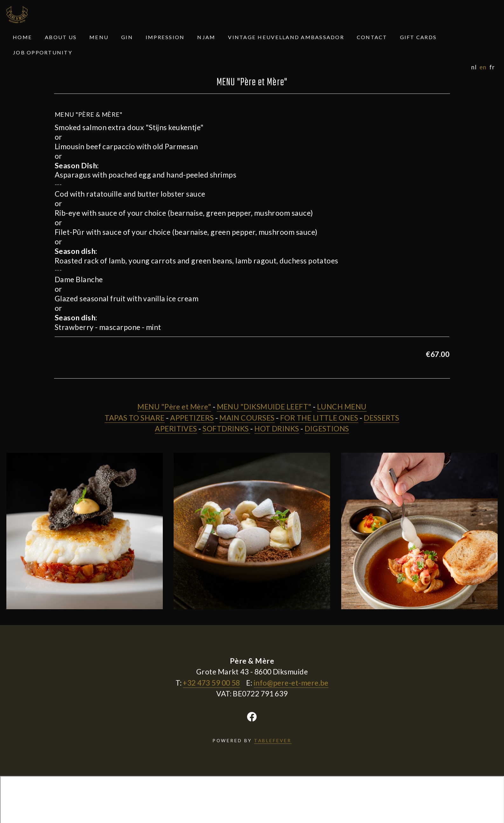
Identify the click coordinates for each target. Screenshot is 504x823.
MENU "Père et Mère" (174, 407)
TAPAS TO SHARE (135, 418)
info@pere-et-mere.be (291, 683)
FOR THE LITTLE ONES (319, 418)
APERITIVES (176, 429)
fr (492, 67)
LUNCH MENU (342, 407)
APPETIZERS (192, 418)
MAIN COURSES (247, 418)
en (483, 67)
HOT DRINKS (277, 429)
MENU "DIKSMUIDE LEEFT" (264, 407)
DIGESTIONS (327, 429)
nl (474, 67)
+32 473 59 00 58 (211, 683)
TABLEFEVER (273, 740)
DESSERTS (382, 418)
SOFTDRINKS (226, 429)
